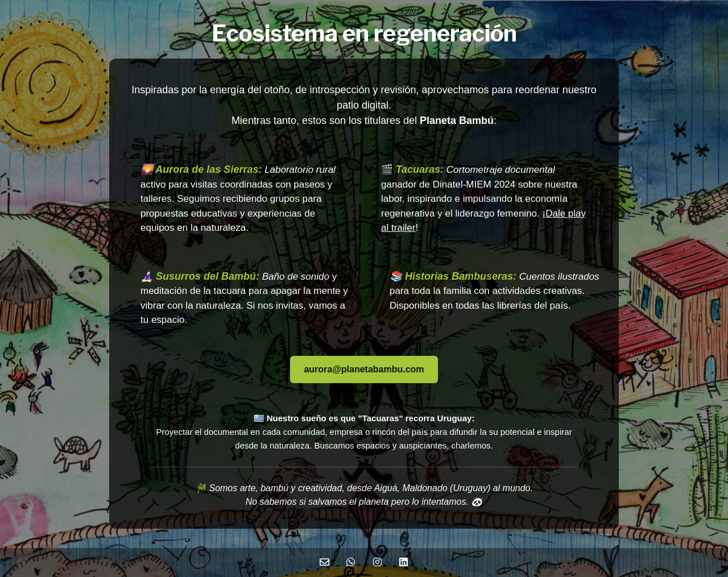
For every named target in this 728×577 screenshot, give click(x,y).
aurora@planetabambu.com (364, 369)
